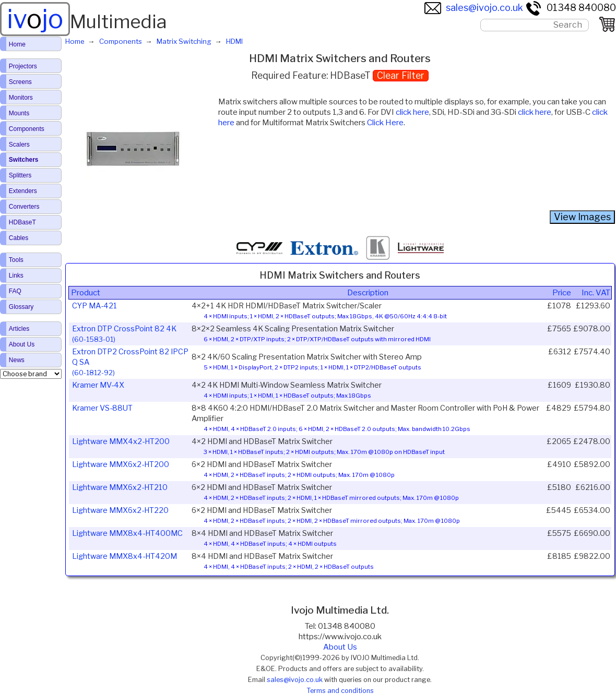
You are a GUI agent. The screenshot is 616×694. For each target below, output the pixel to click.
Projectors (23, 66)
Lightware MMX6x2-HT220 (120, 510)
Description (368, 293)
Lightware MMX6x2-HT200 (121, 464)
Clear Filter (401, 75)
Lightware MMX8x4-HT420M (125, 556)
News (17, 360)
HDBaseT (22, 222)
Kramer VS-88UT (102, 408)
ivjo (35, 19)
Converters (24, 207)
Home (17, 44)
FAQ (15, 291)
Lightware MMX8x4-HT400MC (127, 533)
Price (562, 293)
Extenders (23, 191)
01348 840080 (571, 8)
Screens (20, 82)
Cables (19, 238)
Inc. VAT (596, 293)
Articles (19, 329)
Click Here (385, 123)
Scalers (19, 145)
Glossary (21, 307)
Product (86, 293)
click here (412, 112)
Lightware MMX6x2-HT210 (120, 487)
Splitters (20, 175)
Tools (16, 260)
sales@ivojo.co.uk (474, 8)
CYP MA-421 (94, 306)
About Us (340, 647)
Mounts (19, 113)
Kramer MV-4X (98, 385)
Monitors (21, 98)
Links (16, 276)
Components (27, 129)
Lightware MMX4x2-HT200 (121, 441)
